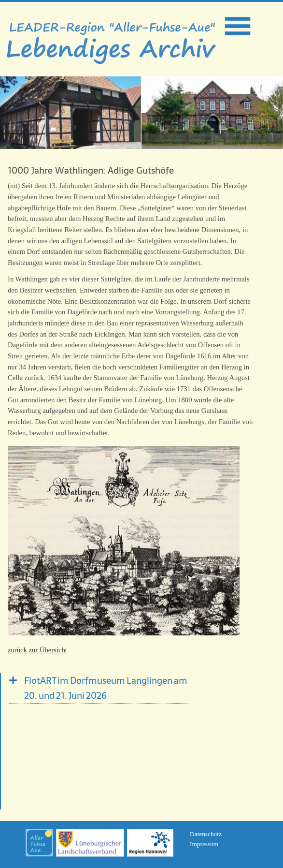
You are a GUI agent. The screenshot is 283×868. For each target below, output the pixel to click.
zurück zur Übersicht (37, 650)
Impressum (204, 844)
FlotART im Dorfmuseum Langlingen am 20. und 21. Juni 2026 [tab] (106, 688)
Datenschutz (206, 834)
